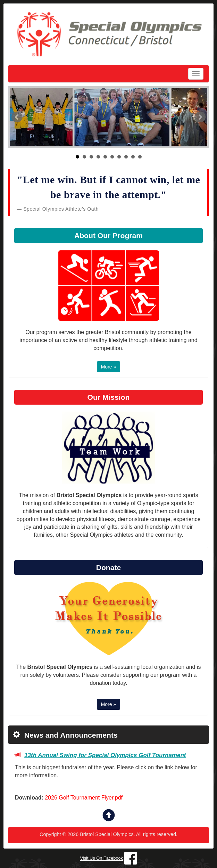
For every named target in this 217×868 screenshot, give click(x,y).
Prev (17, 117)
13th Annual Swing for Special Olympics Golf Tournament (105, 755)
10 (140, 157)
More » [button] (109, 367)
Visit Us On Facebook (102, 858)
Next (200, 117)
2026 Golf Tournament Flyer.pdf (84, 798)
